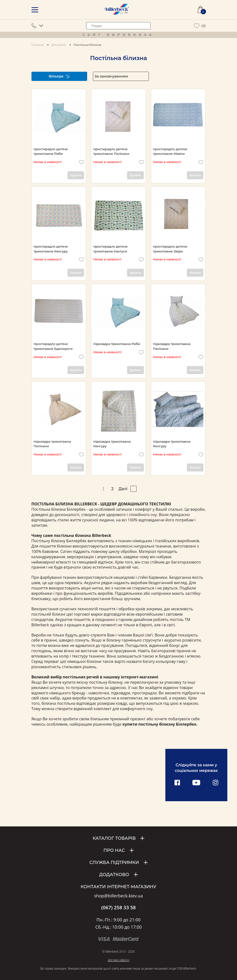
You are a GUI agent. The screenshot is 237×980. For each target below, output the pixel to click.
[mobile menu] (35, 10)
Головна (38, 45)
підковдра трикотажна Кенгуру (112, 444)
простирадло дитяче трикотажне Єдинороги (53, 346)
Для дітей (59, 45)
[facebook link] (177, 783)
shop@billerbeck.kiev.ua (118, 896)
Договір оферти (118, 960)
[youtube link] (196, 783)
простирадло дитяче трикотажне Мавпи (170, 151)
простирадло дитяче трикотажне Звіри (170, 249)
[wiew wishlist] (197, 26)
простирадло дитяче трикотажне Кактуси (110, 249)
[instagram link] (215, 783)
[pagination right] (134, 489)
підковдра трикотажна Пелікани (172, 346)
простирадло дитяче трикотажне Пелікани (111, 151)
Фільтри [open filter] (59, 76)
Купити (76, 175)
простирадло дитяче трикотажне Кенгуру (51, 249)
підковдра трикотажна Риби (117, 344)
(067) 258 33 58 (118, 908)
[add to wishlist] (82, 162)
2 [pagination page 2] (112, 489)
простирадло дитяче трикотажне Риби (51, 151)
